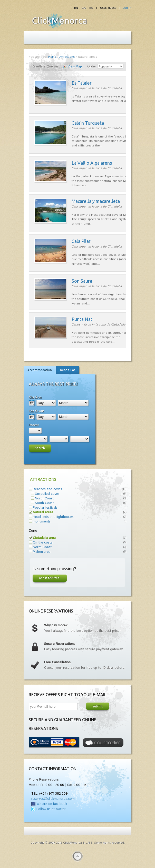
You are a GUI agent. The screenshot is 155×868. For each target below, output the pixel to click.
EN (77, 8)
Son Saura (82, 281)
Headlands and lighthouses (53, 517)
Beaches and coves (47, 489)
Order (92, 67)
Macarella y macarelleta (96, 201)
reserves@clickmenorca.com (53, 799)
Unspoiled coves (47, 494)
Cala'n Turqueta (88, 123)
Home (52, 57)
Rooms (34, 425)
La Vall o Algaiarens (92, 163)
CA (84, 8)
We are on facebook (52, 804)
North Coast (44, 499)
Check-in (35, 397)
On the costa (43, 543)
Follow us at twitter (51, 809)
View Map (75, 67)
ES (91, 8)
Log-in (127, 8)
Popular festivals (45, 508)
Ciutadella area (44, 538)
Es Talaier (82, 83)
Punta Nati (83, 319)
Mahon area (42, 552)
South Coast (44, 503)
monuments (42, 522)
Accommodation (40, 370)
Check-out (36, 411)
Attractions (67, 57)
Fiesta (60, 21)
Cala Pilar (81, 241)
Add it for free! (50, 578)
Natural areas (43, 512)
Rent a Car (68, 370)
